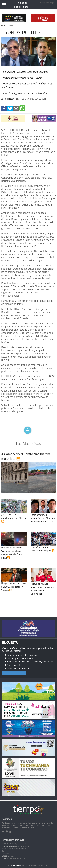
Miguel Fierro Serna (16, 844)
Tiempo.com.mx (16, 865)
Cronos (11, 25)
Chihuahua (9, 856)
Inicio (3, 25)
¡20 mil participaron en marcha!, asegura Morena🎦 (14, 513)
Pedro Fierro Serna (15, 846)
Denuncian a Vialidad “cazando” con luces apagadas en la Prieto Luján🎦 (14, 548)
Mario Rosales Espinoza (14, 849)
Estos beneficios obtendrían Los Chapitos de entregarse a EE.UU (43, 514)
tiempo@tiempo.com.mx (13, 858)
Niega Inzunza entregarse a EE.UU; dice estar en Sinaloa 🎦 (14, 582)
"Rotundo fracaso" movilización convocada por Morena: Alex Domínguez (43, 584)
